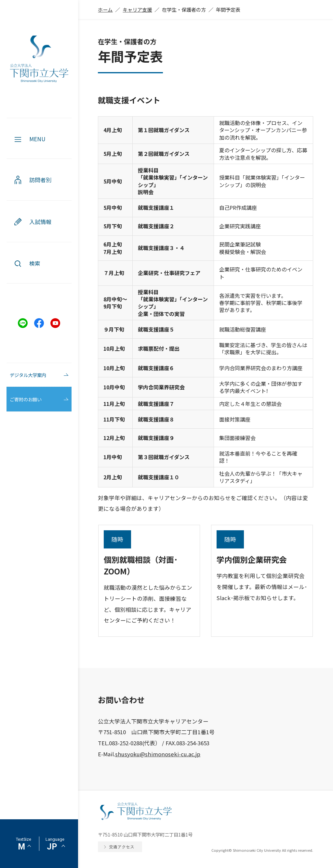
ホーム (105, 9)
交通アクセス (122, 847)
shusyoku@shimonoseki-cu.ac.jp (158, 754)
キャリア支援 (137, 9)
